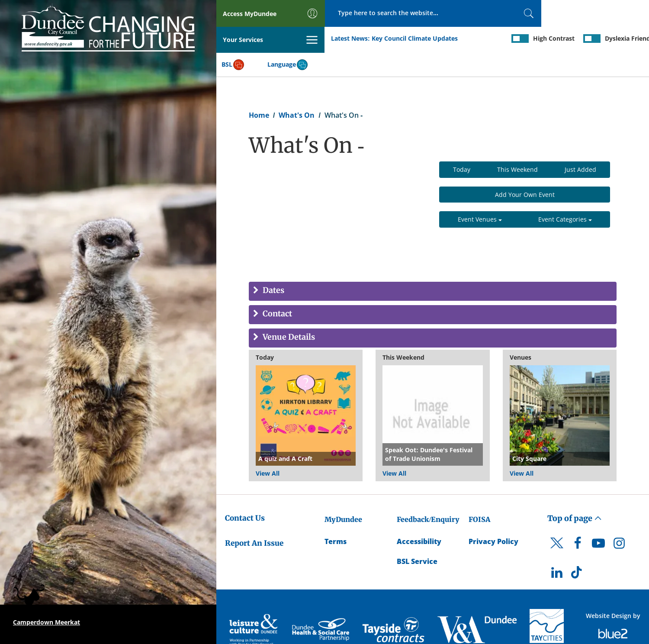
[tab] (433, 266)
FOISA (479, 493)
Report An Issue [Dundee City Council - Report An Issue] (254, 517)
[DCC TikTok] (578, 549)
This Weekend (517, 143)
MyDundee (343, 493)
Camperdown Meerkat (47, 622)
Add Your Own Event (525, 169)
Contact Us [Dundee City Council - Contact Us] (245, 492)
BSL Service (417, 536)
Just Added (580, 143)
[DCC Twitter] (557, 525)
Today (462, 143)
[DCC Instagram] (619, 520)
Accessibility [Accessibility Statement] (419, 515)
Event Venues (480, 194)
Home (259, 89)
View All (268, 447)
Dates (273, 265)
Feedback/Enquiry (428, 493)
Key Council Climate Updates (307, 38)
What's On (297, 89)
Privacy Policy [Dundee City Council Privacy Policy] (493, 515)
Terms (336, 515)
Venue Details (288, 312)
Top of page (575, 492)
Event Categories (565, 194)
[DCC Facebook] (578, 520)
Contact (276, 288)
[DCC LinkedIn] (557, 549)
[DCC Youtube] (598, 520)
